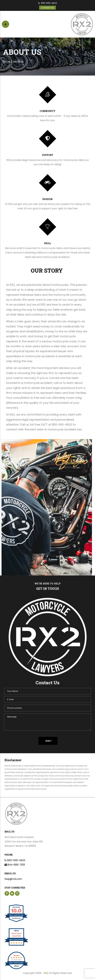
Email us (10, 873)
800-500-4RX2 (48, 3)
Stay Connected (15, 888)
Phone (9, 855)
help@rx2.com (13, 879)
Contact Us (47, 8)
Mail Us (10, 832)
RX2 (46, 973)
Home (7, 62)
